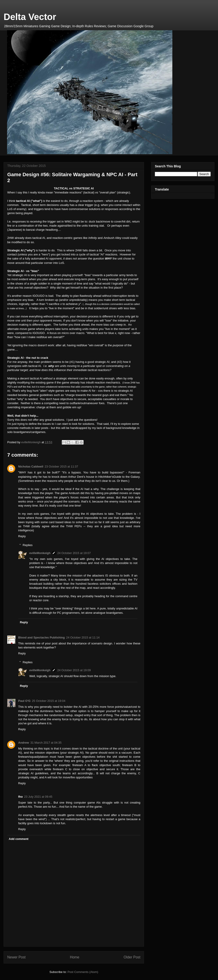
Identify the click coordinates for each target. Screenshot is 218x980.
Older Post (132, 957)
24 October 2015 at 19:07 (74, 553)
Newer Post (16, 957)
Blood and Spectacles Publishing (41, 637)
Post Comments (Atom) (83, 972)
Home (75, 957)
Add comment (19, 839)
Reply (22, 536)
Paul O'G (24, 701)
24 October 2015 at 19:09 (74, 670)
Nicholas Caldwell (31, 466)
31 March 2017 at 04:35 (46, 743)
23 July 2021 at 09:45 (38, 797)
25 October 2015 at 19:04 (48, 701)
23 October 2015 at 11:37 (61, 466)
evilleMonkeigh (40, 553)
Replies (28, 545)
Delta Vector (30, 17)
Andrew (24, 743)
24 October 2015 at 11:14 (83, 637)
